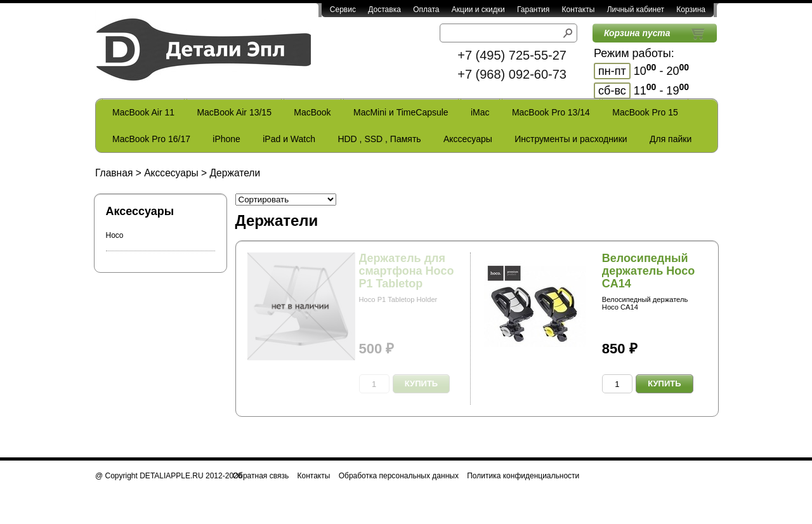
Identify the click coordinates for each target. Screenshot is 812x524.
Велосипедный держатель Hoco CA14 (649, 271)
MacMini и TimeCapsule (401, 112)
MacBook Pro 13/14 (551, 112)
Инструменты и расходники (571, 139)
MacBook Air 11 (143, 112)
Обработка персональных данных (399, 476)
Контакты (578, 10)
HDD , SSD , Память (379, 139)
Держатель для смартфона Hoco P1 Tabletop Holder (407, 277)
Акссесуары (468, 139)
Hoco (115, 235)
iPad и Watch (289, 139)
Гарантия (533, 10)
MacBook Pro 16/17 (151, 139)
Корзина (691, 10)
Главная (114, 173)
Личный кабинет (636, 10)
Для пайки (671, 139)
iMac (480, 112)
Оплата (426, 10)
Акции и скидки (478, 10)
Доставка (384, 10)
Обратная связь (261, 476)
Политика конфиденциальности (523, 476)
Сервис (343, 10)
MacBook (312, 112)
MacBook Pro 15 (645, 112)
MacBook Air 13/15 (234, 112)
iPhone (226, 139)
